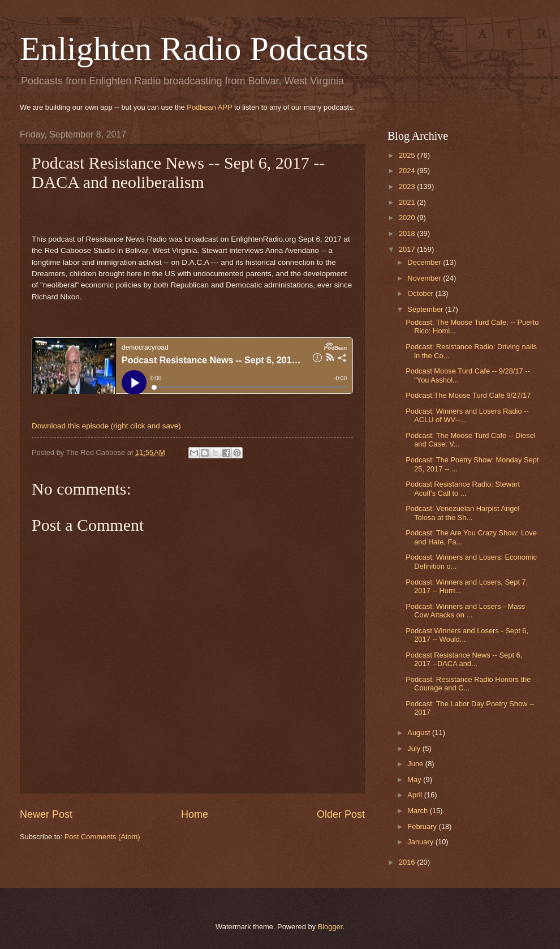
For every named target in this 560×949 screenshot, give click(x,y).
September (426, 309)
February (423, 826)
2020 (408, 218)
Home (195, 814)
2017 (408, 249)
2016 (408, 862)
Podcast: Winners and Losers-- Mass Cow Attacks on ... (465, 611)
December (425, 262)
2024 (408, 171)
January (421, 842)
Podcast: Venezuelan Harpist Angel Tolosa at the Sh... (462, 513)
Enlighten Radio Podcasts (194, 49)
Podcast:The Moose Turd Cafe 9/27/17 (468, 395)
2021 (408, 202)
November (425, 278)
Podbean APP (209, 107)
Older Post (341, 814)
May (415, 780)
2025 (408, 155)
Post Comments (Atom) (102, 837)
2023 (408, 186)
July (415, 748)
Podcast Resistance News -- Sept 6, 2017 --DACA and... (464, 659)
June (416, 764)
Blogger (330, 927)
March (418, 811)
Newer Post (46, 814)
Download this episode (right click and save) (106, 426)
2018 (408, 233)
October (421, 293)
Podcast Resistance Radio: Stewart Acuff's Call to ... (463, 488)
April (415, 795)
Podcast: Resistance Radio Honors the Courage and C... (468, 684)
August (420, 733)
